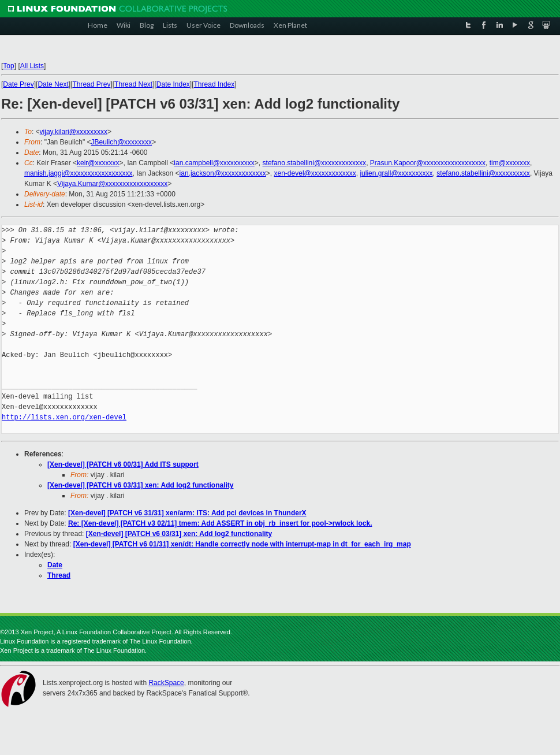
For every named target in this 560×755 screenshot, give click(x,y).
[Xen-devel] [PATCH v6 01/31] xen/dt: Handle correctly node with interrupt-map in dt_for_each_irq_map (242, 544)
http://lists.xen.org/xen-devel (64, 417)
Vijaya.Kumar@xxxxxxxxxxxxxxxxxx (112, 184)
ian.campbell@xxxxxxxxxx (214, 163)
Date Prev (18, 84)
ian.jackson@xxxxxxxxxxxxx (223, 173)
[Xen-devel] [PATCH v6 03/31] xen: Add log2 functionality (141, 485)
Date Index (173, 84)
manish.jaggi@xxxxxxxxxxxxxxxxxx (79, 173)
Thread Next (133, 84)
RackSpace (166, 683)
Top (8, 66)
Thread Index (214, 84)
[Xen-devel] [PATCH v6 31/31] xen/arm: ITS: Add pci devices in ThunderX (187, 513)
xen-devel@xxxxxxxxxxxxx (315, 173)
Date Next (53, 84)
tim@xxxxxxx (510, 163)
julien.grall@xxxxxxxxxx (396, 173)
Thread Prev (91, 84)
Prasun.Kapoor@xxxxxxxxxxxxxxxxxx (428, 163)
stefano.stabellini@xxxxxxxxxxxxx (315, 163)
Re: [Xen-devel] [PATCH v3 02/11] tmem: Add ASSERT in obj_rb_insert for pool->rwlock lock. (220, 523)
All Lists (32, 66)
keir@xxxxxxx (98, 163)
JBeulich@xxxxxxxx (122, 142)
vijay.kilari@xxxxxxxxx (74, 132)
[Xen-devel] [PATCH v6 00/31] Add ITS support (123, 464)
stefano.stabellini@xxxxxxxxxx (483, 173)
